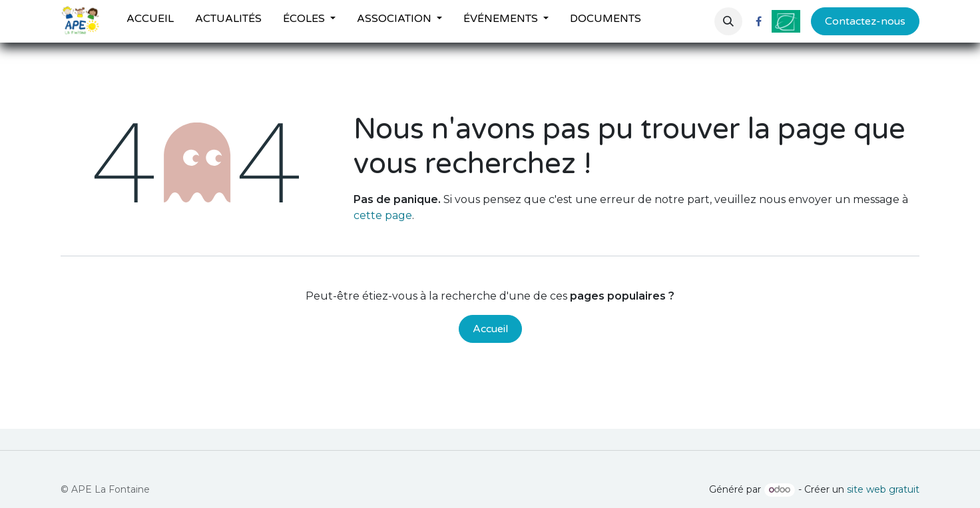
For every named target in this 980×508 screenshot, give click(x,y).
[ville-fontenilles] (786, 21)
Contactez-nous (865, 21)
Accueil (490, 329)
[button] (728, 21)
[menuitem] (150, 21)
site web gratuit (883, 489)
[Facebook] (758, 21)
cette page (383, 215)
